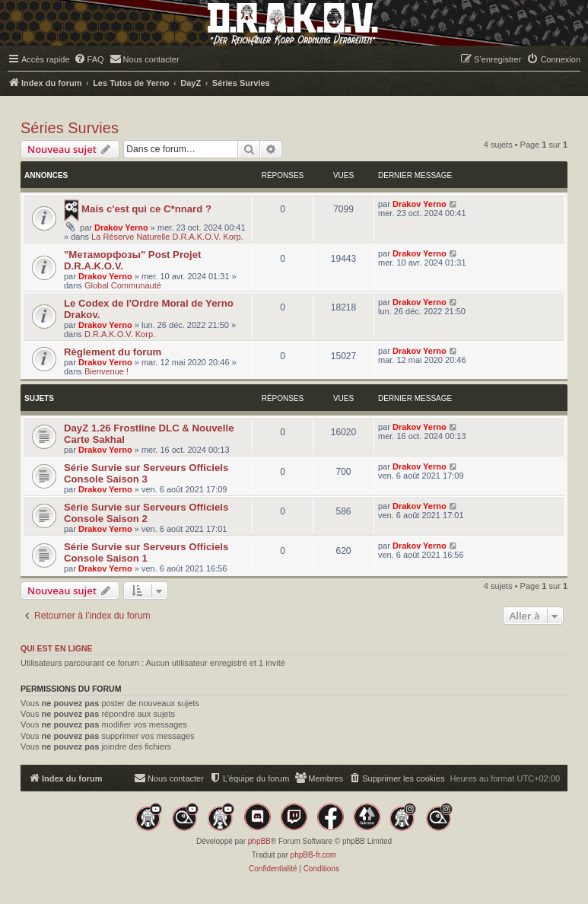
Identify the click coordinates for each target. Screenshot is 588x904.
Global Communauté (123, 285)
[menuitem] (89, 59)
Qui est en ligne (57, 648)
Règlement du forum (113, 352)
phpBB (259, 841)
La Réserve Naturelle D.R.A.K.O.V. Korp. (167, 237)
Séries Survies (70, 128)
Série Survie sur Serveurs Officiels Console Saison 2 (146, 513)
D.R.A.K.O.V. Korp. (120, 334)
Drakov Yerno (121, 228)
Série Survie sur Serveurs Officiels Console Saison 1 (146, 552)
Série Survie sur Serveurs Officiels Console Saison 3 (146, 473)
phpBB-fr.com (314, 855)
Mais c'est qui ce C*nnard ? (146, 209)
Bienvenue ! (106, 371)
